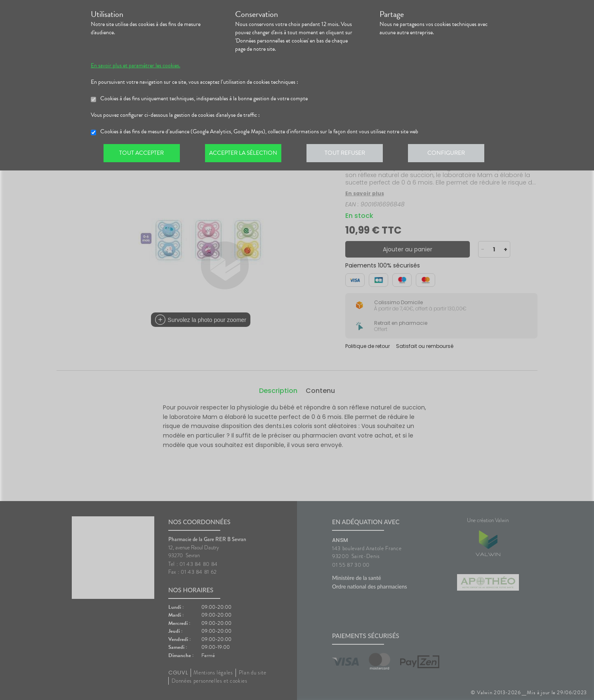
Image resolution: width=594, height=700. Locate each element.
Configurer (452, 154)
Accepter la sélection (246, 154)
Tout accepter (142, 154)
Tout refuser (349, 154)
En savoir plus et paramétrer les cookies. (136, 66)
